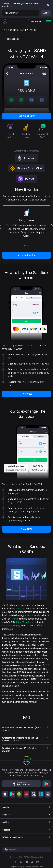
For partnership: (26, 867)
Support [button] (6, 830)
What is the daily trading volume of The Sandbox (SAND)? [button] (20, 739)
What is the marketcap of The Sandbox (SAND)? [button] (20, 750)
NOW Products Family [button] (13, 837)
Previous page (12, 39)
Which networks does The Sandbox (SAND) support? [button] (22, 729)
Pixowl (14, 619)
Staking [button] (6, 822)
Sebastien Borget (11, 626)
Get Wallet (36, 22)
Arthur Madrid (22, 622)
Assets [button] (6, 807)
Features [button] (7, 815)
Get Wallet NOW (27, 116)
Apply (46, 13)
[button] (5, 22)
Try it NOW (27, 394)
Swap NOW (27, 529)
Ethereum (20, 608)
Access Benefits (26, 255)
